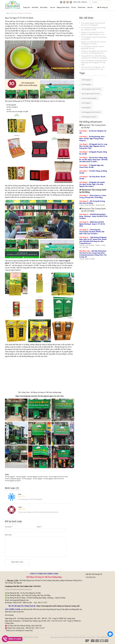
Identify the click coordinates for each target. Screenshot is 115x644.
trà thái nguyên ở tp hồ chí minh (54, 479)
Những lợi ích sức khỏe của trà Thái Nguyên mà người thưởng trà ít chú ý (92, 33)
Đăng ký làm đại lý (63, 7)
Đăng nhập (77, 2)
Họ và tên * (9, 527)
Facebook (91, 577)
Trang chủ (26, 7)
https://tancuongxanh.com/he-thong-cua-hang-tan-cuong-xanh (58, 606)
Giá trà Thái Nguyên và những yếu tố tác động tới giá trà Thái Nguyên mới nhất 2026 (93, 63)
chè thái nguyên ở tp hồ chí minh (37, 477)
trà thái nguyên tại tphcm (13, 481)
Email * (39, 527)
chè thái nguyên (16, 38)
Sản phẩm (44, 7)
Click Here (37, 586)
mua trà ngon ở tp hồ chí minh (58, 477)
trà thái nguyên (38, 479)
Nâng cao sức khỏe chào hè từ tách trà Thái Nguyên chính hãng (93, 43)
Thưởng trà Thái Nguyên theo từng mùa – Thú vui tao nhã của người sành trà (93, 52)
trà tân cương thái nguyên (13, 479)
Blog (7, 13)
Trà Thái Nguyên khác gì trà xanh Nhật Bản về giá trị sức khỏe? (92, 29)
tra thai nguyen (27, 479)
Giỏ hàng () (103, 7)
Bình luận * (9, 535)
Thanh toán (81, 7)
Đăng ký (84, 2)
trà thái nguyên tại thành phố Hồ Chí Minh (35, 349)
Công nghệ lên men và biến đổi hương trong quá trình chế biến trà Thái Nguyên (93, 57)
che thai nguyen (10, 477)
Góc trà (53, 7)
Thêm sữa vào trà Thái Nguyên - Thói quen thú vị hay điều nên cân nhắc (92, 68)
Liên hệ (90, 7)
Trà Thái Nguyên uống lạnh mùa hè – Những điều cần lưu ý (92, 47)
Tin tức (73, 7)
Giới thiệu (35, 7)
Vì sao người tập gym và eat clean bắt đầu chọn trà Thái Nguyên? (92, 24)
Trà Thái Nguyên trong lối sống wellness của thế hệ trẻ (93, 38)
